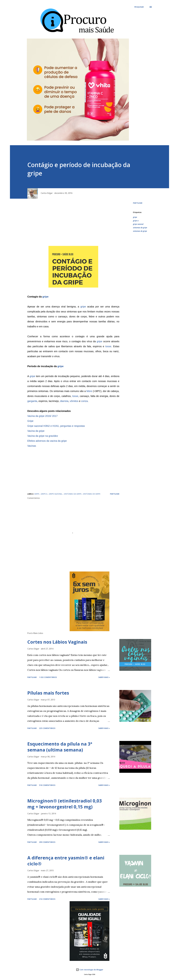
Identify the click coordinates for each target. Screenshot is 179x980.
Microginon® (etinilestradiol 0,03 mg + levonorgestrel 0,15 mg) (65, 804)
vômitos (74, 401)
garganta (32, 401)
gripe (45, 297)
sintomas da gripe (140, 228)
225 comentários (47, 728)
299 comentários (47, 842)
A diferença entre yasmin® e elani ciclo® (66, 861)
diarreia (64, 401)
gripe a (136, 221)
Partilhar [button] (138, 203)
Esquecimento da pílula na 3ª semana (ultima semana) (60, 747)
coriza (84, 401)
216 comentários (47, 899)
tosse (108, 346)
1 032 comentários (48, 677)
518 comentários (47, 785)
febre (89, 391)
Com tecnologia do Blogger (90, 970)
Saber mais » (104, 677)
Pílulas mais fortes (48, 693)
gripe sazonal (138, 224)
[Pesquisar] (139, 7)
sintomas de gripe (140, 231)
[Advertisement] (73, 224)
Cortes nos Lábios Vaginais (57, 642)
